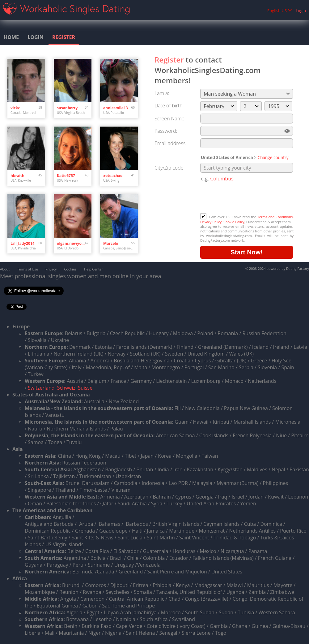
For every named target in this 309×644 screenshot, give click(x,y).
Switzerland (41, 388)
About (5, 269)
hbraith (17, 176)
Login (301, 11)
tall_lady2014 (23, 243)
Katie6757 (66, 176)
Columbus (222, 179)
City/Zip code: (169, 168)
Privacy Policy (211, 222)
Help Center (93, 269)
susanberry (67, 108)
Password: (166, 131)
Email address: (171, 143)
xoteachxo (113, 176)
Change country (273, 157)
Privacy (51, 269)
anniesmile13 (116, 108)
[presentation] (247, 198)
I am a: (162, 93)
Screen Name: (170, 119)
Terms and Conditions (275, 217)
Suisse (85, 388)
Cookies (70, 269)
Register (64, 37)
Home (11, 37)
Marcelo (111, 243)
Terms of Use (28, 269)
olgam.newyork (71, 243)
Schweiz (66, 388)
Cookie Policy (234, 222)
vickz (15, 108)
